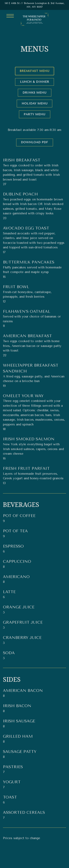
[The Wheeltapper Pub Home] (35, 19)
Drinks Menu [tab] (34, 93)
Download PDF (34, 142)
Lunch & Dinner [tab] (35, 82)
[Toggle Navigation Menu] (10, 16)
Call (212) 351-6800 (35, 853)
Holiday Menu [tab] (35, 104)
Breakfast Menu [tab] (34, 71)
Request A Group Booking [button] (34, 863)
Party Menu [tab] (34, 114)
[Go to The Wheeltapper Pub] (34, 5)
